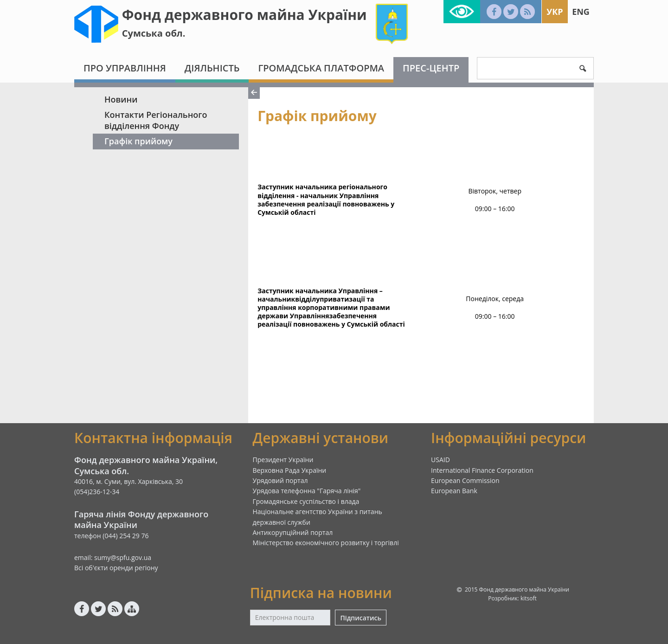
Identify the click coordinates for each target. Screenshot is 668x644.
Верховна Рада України (290, 470)
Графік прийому (138, 141)
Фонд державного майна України (244, 15)
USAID (440, 460)
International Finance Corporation (482, 470)
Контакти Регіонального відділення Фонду (156, 120)
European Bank (454, 491)
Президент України (283, 460)
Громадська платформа (321, 68)
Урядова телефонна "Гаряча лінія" (307, 491)
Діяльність (212, 68)
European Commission (465, 480)
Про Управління (125, 68)
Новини (121, 99)
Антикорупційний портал (293, 532)
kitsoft (529, 598)
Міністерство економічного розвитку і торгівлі (326, 543)
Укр (555, 12)
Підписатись (360, 618)
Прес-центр (431, 68)
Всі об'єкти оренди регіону (116, 568)
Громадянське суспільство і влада (306, 501)
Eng (581, 12)
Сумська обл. (154, 33)
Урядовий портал (280, 480)
